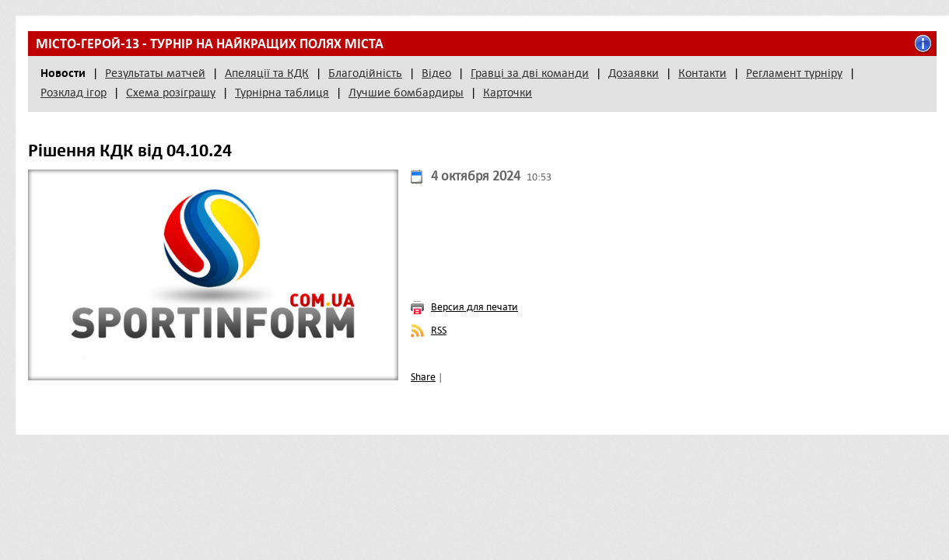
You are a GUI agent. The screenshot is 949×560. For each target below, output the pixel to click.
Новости (63, 73)
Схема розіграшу (171, 93)
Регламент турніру (794, 73)
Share (423, 377)
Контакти (702, 73)
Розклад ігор (74, 93)
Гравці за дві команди (530, 73)
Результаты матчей (155, 73)
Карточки (508, 93)
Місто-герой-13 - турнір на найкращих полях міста (210, 44)
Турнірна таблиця (282, 93)
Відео (436, 73)
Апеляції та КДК (267, 73)
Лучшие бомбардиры (406, 93)
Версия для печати (474, 307)
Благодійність (365, 73)
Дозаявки (634, 73)
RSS (439, 330)
